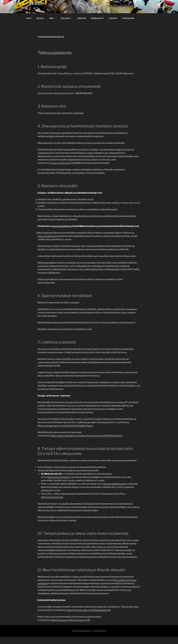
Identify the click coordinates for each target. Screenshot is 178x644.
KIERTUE (82, 18)
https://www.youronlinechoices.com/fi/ (70, 620)
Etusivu (40, 18)
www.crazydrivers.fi (61, 163)
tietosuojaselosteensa (59, 477)
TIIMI (53, 18)
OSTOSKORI (128, 18)
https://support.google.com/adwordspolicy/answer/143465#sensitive (86, 436)
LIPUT (29, 18)
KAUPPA (113, 18)
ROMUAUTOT (97, 18)
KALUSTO (67, 18)
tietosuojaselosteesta (52, 497)
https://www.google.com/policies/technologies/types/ (65, 426)
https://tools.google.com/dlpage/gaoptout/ (89, 610)
